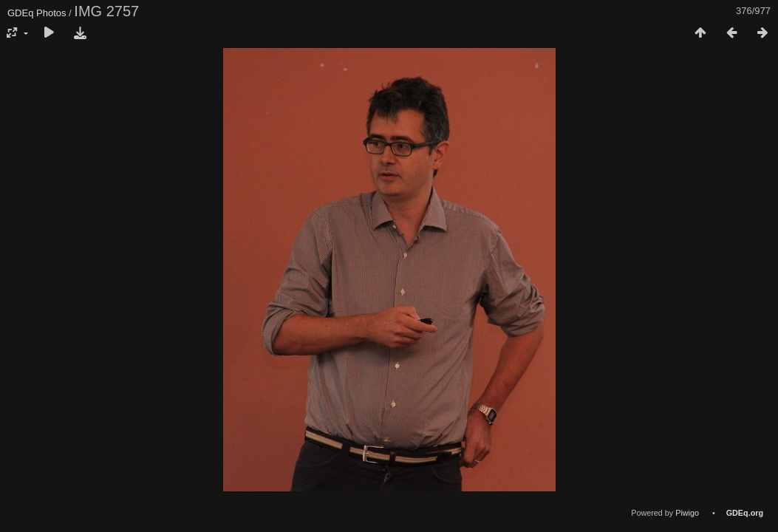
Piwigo (687, 513)
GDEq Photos (37, 13)
